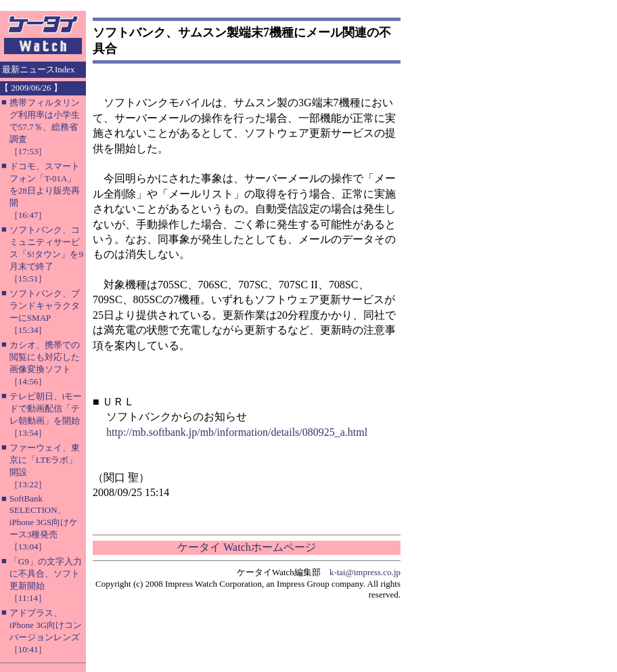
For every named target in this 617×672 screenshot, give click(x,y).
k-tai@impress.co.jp (365, 572)
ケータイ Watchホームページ (246, 547)
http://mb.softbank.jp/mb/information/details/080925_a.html (237, 432)
